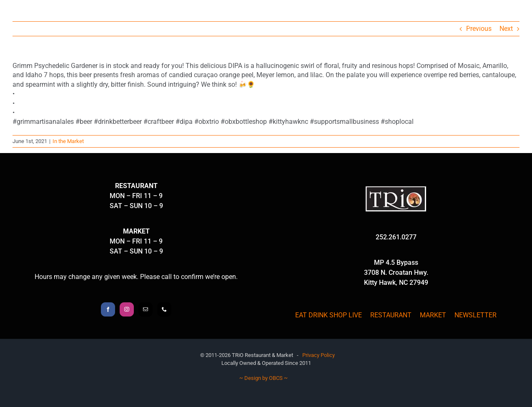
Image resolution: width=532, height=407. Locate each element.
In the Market (68, 141)
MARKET (433, 315)
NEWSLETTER (476, 315)
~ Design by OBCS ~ (263, 378)
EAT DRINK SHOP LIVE (329, 315)
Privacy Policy (319, 355)
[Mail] (146, 309)
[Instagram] (127, 309)
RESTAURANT (391, 315)
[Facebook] (108, 309)
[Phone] (164, 309)
